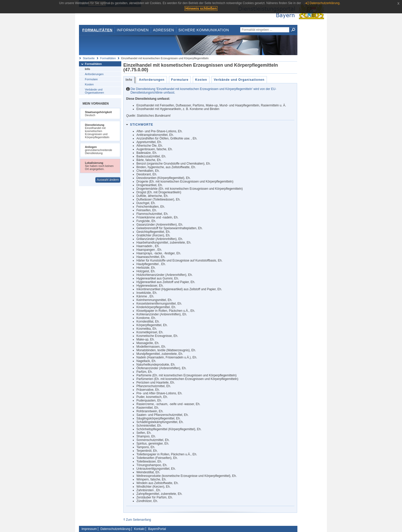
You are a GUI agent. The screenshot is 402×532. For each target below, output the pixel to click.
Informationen (133, 30)
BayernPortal (157, 529)
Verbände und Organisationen (94, 91)
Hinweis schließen (201, 8)
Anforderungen (94, 74)
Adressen (164, 30)
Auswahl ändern (108, 180)
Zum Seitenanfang (138, 520)
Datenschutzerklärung (115, 529)
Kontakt (139, 529)
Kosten (89, 84)
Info (87, 69)
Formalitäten (97, 30)
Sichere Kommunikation (204, 30)
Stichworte (142, 125)
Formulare (91, 79)
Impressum (89, 529)
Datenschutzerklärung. (325, 3)
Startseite (89, 58)
